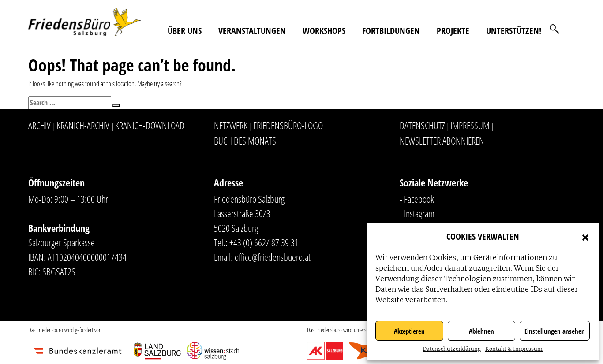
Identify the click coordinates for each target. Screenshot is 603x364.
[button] (585, 237)
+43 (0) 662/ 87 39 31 (264, 242)
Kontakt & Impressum (514, 349)
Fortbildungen (391, 31)
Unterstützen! (514, 31)
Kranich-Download (150, 125)
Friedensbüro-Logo (288, 125)
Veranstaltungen (252, 31)
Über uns (185, 31)
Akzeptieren (409, 331)
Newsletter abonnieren (442, 141)
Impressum (470, 125)
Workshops (324, 31)
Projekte (453, 31)
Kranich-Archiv (83, 125)
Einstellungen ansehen (555, 331)
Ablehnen (481, 331)
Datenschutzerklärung (452, 349)
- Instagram (417, 213)
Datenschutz (422, 125)
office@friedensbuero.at (273, 257)
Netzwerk (231, 125)
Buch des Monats (245, 141)
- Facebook (417, 199)
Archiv (39, 125)
